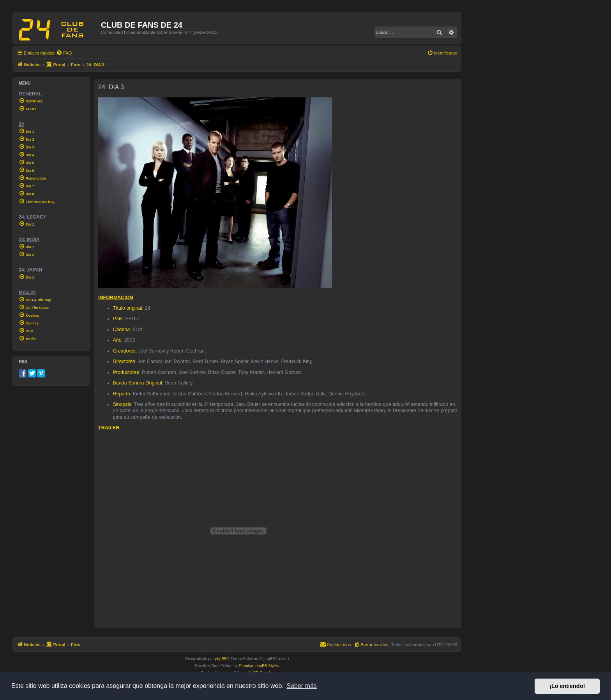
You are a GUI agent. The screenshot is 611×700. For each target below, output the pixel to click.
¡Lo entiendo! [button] (567, 686)
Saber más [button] (302, 686)
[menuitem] (64, 53)
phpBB (221, 659)
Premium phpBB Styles (259, 666)
